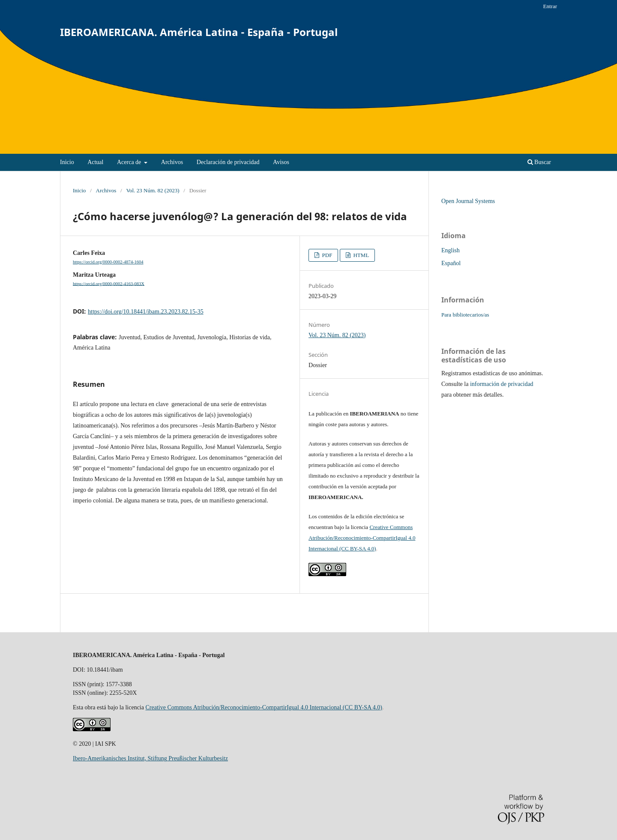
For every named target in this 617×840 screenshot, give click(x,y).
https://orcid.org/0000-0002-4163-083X (109, 283)
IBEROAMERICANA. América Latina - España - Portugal (199, 32)
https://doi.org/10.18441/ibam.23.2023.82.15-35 (146, 312)
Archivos (172, 162)
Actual (95, 162)
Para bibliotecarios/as (465, 315)
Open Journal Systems (468, 201)
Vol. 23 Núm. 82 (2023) (153, 190)
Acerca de (130, 162)
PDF (326, 255)
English (451, 250)
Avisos (281, 162)
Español (451, 263)
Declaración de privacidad (228, 162)
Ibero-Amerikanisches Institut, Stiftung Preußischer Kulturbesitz (150, 758)
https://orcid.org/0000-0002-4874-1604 (108, 262)
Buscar (539, 162)
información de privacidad (502, 384)
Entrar (550, 6)
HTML (360, 255)
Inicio (67, 162)
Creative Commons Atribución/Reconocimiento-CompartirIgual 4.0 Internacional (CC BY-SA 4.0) (362, 538)
